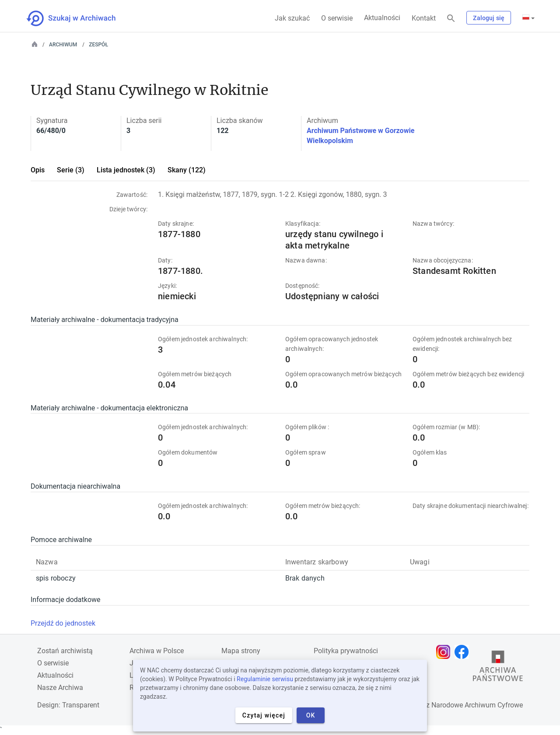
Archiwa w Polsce (157, 651)
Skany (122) (187, 170)
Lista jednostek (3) (126, 170)
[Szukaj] (451, 19)
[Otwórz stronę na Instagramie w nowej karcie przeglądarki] (445, 652)
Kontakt (424, 18)
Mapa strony (241, 651)
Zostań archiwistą (65, 651)
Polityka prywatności (346, 651)
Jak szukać (292, 18)
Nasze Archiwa (60, 688)
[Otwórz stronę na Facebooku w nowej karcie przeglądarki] (464, 652)
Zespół (98, 45)
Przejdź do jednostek (63, 623)
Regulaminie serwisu (265, 679)
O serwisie (337, 18)
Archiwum (63, 45)
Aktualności (382, 18)
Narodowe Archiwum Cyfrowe (477, 705)
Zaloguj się (489, 18)
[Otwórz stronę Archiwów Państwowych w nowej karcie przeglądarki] (498, 668)
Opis (38, 170)
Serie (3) (71, 170)
